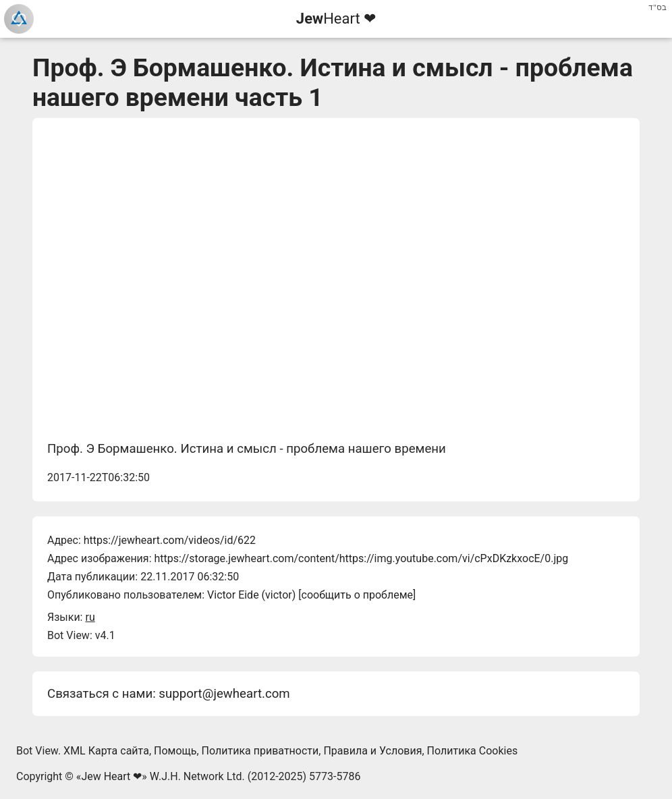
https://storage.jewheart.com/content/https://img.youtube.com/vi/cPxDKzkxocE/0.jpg (361, 558)
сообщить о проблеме (358, 595)
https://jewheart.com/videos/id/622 (170, 540)
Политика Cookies (473, 751)
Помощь (175, 751)
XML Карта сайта (106, 751)
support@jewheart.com (224, 694)
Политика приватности (260, 751)
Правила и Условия (372, 751)
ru (90, 617)
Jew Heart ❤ (111, 776)
